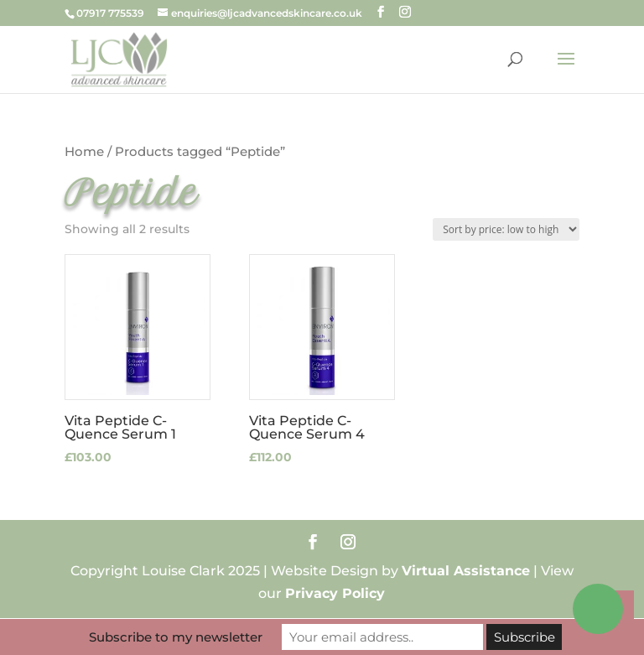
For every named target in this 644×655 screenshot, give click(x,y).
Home (84, 152)
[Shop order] (506, 229)
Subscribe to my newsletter (176, 637)
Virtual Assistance (466, 571)
